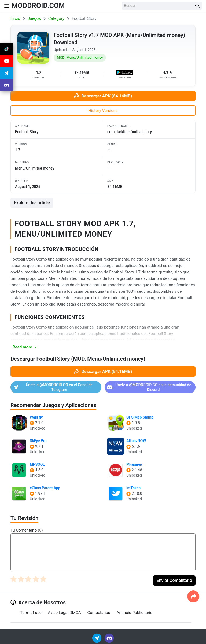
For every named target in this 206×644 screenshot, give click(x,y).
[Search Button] (197, 6)
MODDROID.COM (40, 5)
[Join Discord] (109, 638)
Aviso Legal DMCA (65, 613)
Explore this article (32, 203)
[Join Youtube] (6, 62)
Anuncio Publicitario (135, 613)
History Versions (103, 111)
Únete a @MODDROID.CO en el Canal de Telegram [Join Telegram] (53, 387)
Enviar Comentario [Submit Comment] (174, 580)
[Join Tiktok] (6, 49)
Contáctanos (99, 613)
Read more (25, 347)
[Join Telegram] (97, 638)
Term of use (31, 613)
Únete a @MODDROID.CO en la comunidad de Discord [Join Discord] (149, 387)
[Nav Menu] (7, 6)
